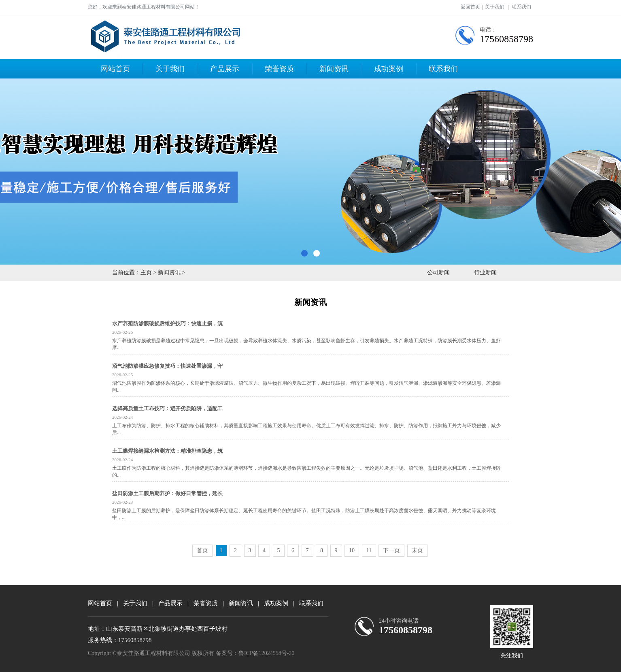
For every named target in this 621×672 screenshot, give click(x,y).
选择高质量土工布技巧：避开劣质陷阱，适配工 (167, 408)
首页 (202, 550)
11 (369, 550)
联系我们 (521, 7)
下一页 (391, 550)
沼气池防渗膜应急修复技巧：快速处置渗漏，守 (167, 366)
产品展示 (225, 69)
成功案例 (389, 69)
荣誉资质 (279, 69)
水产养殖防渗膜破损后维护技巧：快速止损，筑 (167, 323)
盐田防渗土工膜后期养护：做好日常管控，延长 (167, 493)
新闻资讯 (334, 69)
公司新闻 (438, 272)
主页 (146, 272)
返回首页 (470, 7)
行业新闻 (485, 272)
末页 (417, 550)
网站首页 (115, 69)
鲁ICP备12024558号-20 (266, 653)
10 (352, 550)
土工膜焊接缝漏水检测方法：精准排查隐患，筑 (167, 451)
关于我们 (495, 7)
